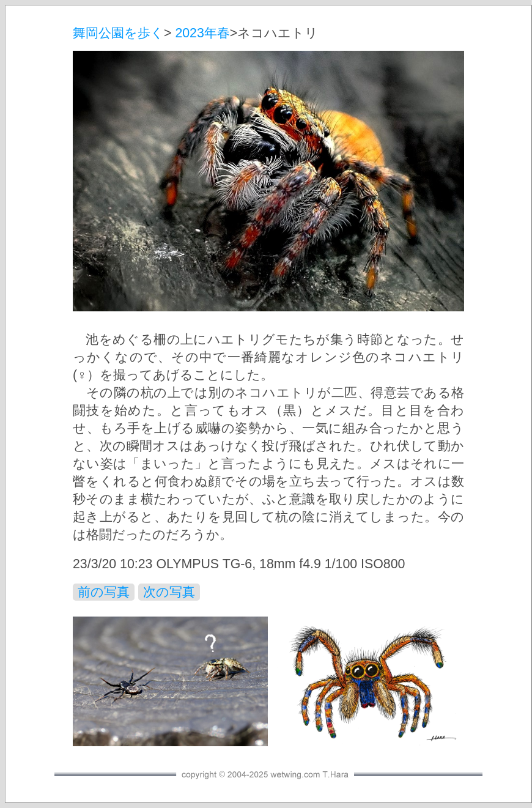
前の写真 (104, 592)
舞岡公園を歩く (118, 33)
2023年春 (202, 33)
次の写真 (169, 592)
